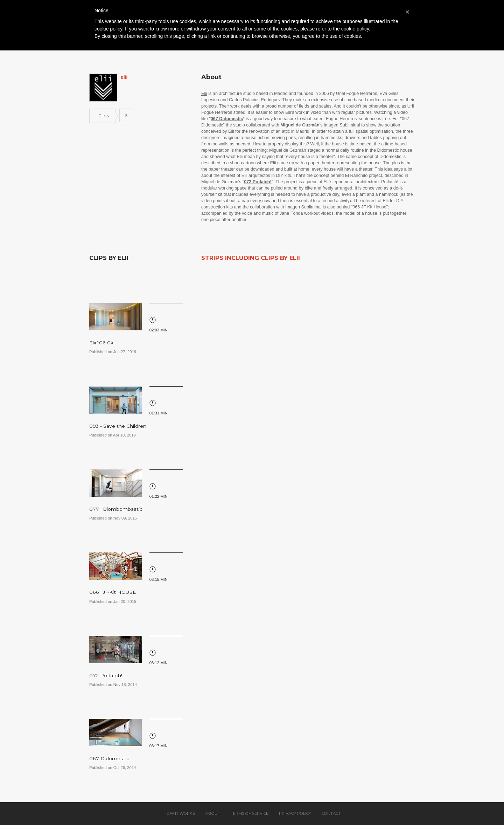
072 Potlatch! (106, 675)
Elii (204, 94)
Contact (331, 813)
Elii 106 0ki (102, 343)
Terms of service (250, 813)
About (213, 813)
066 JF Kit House (369, 207)
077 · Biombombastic (116, 509)
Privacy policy (295, 813)
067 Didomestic (109, 758)
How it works (179, 813)
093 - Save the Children (118, 426)
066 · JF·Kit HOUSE (113, 592)
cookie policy (355, 29)
